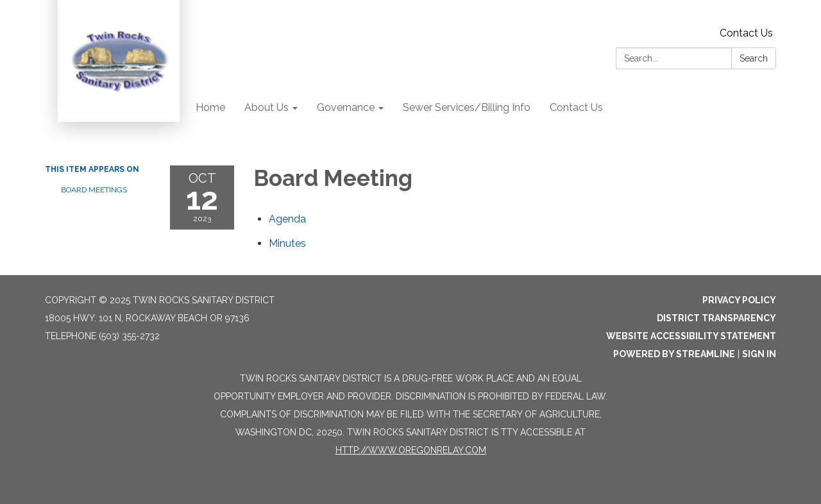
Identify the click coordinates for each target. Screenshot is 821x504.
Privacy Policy (739, 300)
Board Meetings (94, 190)
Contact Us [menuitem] (576, 107)
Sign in (759, 354)
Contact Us (746, 33)
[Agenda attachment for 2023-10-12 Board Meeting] (287, 219)
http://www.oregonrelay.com (411, 450)
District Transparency (716, 318)
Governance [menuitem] (346, 107)
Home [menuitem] (210, 107)
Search (754, 58)
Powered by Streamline (674, 354)
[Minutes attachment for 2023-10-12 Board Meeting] (287, 243)
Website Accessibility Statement (691, 336)
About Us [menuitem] (267, 107)
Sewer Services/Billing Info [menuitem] (467, 107)
